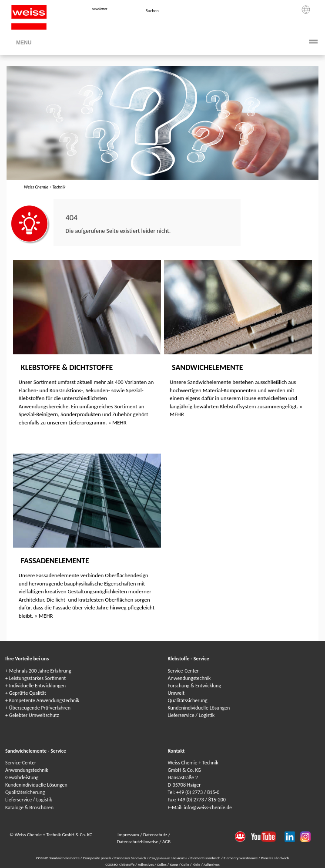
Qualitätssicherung (188, 700)
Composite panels (97, 858)
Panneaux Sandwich (131, 858)
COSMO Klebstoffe (120, 864)
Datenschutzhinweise (138, 842)
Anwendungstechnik (189, 678)
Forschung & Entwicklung (195, 686)
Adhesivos (212, 864)
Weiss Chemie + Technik (45, 187)
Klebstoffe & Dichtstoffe (67, 367)
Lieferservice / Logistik (191, 715)
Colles (162, 864)
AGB (166, 842)
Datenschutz (156, 835)
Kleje (197, 864)
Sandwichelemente (207, 367)
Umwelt (176, 693)
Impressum (129, 835)
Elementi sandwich (206, 858)
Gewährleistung (22, 777)
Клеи (174, 864)
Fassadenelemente (55, 561)
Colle (186, 864)
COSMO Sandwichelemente (58, 858)
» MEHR (117, 422)
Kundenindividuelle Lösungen (199, 708)
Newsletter (99, 9)
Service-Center (183, 671)
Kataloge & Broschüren (29, 807)
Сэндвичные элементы (169, 858)
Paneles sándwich (275, 858)
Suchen (152, 11)
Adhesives (146, 864)
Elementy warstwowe (241, 858)
